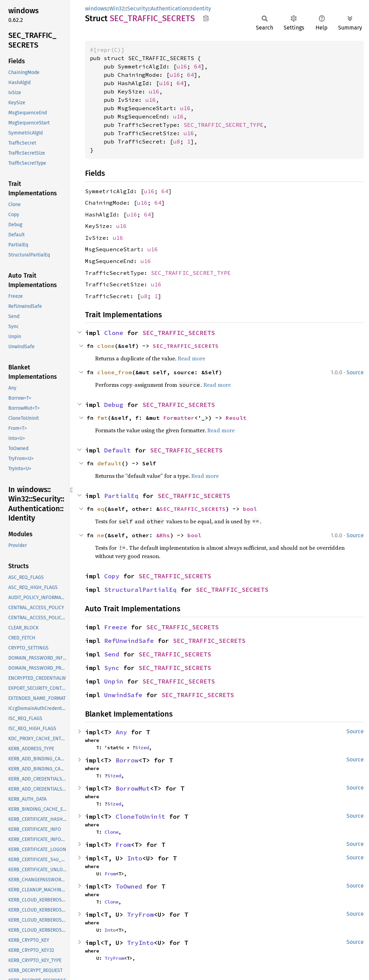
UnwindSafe (123, 695)
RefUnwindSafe (129, 641)
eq (101, 509)
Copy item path (206, 18)
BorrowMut (133, 788)
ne (101, 535)
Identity (201, 9)
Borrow (127, 760)
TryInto (140, 943)
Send (112, 654)
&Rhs (163, 535)
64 (198, 66)
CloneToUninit (140, 816)
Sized (142, 748)
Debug (114, 405)
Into (135, 858)
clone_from (115, 372)
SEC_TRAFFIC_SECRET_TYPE (224, 125)
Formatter (179, 418)
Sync (112, 668)
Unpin (114, 681)
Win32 (117, 9)
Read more (191, 358)
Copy (112, 576)
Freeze (116, 627)
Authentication (169, 9)
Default (118, 450)
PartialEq (121, 496)
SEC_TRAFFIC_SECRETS (179, 333)
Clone (114, 333)
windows (96, 9)
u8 (177, 141)
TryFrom (140, 914)
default (109, 463)
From (123, 845)
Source (355, 372)
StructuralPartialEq (140, 590)
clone (106, 346)
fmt (102, 418)
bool (250, 509)
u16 (182, 66)
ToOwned (129, 886)
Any (121, 732)
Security (137, 9)
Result (236, 418)
